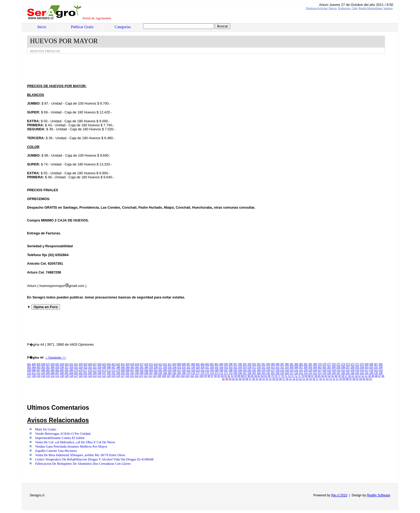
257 (179, 370)
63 (326, 376)
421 (123, 364)
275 (95, 370)
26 (287, 379)
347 (113, 367)
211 (38, 373)
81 (266, 376)
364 (34, 367)
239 (263, 370)
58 (343, 376)
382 (305, 364)
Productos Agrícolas (317, 8)
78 (276, 376)
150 (324, 373)
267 (132, 370)
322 (231, 367)
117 (123, 376)
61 (333, 376)
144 (352, 373)
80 (269, 376)
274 (100, 370)
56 (350, 376)
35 (257, 379)
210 (43, 373)
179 (188, 373)
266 (137, 370)
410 (174, 364)
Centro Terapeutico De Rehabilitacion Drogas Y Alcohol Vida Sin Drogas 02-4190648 (94, 459)
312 (278, 367)
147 (338, 373)
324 (221, 367)
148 (334, 373)
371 (357, 364)
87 (246, 376)
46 (383, 376)
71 (299, 376)
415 (151, 364)
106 (173, 376)
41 (237, 379)
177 (198, 373)
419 (132, 364)
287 (38, 370)
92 (229, 376)
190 (137, 373)
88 (242, 376)
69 (306, 376)
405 (198, 364)
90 (236, 376)
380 (315, 364)
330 (193, 367)
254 (193, 370)
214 (381, 370)
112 (146, 376)
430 (81, 364)
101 (197, 376)
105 (178, 376)
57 (346, 376)
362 (43, 367)
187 (151, 373)
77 (279, 376)
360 (53, 367)
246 (231, 370)
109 (159, 376)
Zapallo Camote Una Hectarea (56, 451)
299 (338, 367)
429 (85, 364)
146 (343, 373)
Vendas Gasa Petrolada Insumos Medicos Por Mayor (71, 446)
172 (221, 373)
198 (99, 373)
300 (334, 367)
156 (296, 373)
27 (284, 379)
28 (280, 379)
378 (324, 364)
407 (188, 364)
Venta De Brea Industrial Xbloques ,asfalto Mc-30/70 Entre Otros (80, 455)
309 (292, 367)
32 (267, 379)
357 (67, 367)
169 (235, 373)
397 (235, 364)
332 (184, 367)
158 (287, 373)
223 (338, 370)
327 (207, 367)
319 (245, 367)
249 (217, 370)
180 (184, 373)
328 (203, 367)
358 (62, 367)
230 (306, 370)
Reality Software (379, 495)
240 (259, 370)
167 (245, 373)
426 (100, 364)
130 (62, 376)
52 (363, 376)
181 (179, 373)
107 (169, 376)
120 (109, 376)
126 (81, 376)
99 (205, 376)
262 (156, 370)
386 (287, 364)
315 (263, 367)
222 (343, 370)
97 (212, 376)
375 (338, 364)
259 (170, 370)
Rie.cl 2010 (339, 495)
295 (357, 367)
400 (221, 364)
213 (29, 373)
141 (367, 373)
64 (323, 376)
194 (118, 373)
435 (57, 364)
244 (240, 370)
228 (315, 370)
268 (128, 370)
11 (337, 379)
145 (348, 373)
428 (90, 364)
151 (320, 373)
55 (353, 376)
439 (38, 364)
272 (109, 370)
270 (118, 370)
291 (376, 367)
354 (81, 367)
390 (268, 364)
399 (226, 364)
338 (156, 367)
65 (319, 376)
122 (100, 376)
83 (259, 376)
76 (283, 376)
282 (62, 370)
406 (193, 364)
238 (268, 370)
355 (76, 367)
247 (226, 370)
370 (362, 364)
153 (310, 373)
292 (371, 367)
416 (146, 364)
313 (273, 367)
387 (282, 364)
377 (329, 364)
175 (207, 373)
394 (249, 364)
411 (170, 364)
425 (104, 364)
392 (259, 364)
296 (352, 367)
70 (303, 376)
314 (268, 367)
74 (289, 376)
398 (230, 364)
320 (240, 367)
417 (142, 364)
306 (305, 367)
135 (38, 376)
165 (254, 373)
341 (142, 367)
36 (254, 379)
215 (376, 370)
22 (301, 379)
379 (320, 364)
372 (352, 364)
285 (48, 370)
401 (217, 364)
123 (95, 376)
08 (347, 379)
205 (67, 373)
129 (67, 376)
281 (67, 370)
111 (150, 376)
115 (132, 376)
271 (113, 370)
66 (316, 376)
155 (301, 373)
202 (80, 373)
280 (71, 370)
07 (351, 379)
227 (320, 370)
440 (34, 364)
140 (371, 373)
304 (315, 367)
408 (184, 364)
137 (29, 376)
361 (48, 367)
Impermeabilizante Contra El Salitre (60, 438)
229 (310, 370)
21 (304, 379)
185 (160, 373)
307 (301, 367)
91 (232, 376)
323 (226, 367)
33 (264, 379)
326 (212, 367)
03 (364, 379)
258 (175, 370)
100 (202, 376)
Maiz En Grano (46, 429)
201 (85, 373)
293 (367, 367)
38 (247, 379)
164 (259, 373)
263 (151, 370)
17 (317, 379)
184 (165, 373)
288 (34, 370)
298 (343, 367)
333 (179, 367)
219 (357, 370)
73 (292, 376)
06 (354, 379)
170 (230, 373)
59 (339, 376)
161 (273, 373)
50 (370, 376)
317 (254, 367)
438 (43, 364)
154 (305, 373)
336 (165, 367)
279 (76, 370)
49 (373, 376)
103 (187, 376)
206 (62, 373)
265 (142, 370)
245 (235, 370)
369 (367, 364)
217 (367, 370)
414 (156, 364)
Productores (344, 8)
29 (277, 379)
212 (34, 373)
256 (184, 370)
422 (118, 364)
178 (193, 373)
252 (203, 370)
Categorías (123, 27)
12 (334, 379)
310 (287, 367)
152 (315, 373)
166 (249, 373)
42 (234, 379)
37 (250, 379)
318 (250, 367)
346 (118, 367)
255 (188, 370)
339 (151, 367)
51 (366, 376)
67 (313, 376)
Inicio (42, 27)
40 (240, 379)
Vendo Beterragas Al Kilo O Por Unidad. (63, 434)
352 (90, 367)
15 (324, 379)
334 (175, 367)
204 (71, 373)
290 (380, 367)
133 (48, 376)
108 (164, 376)
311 (282, 367)
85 (252, 376)
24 (294, 379)
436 (53, 364)
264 (146, 370)
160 (277, 373)
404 (202, 364)
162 (268, 373)
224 (334, 370)
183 (170, 373)
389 (273, 364)
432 (71, 364)
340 (146, 367)
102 (192, 376)
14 (327, 379)
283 (57, 370)
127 (76, 376)
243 (245, 370)
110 (155, 376)
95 (219, 376)
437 (48, 364)
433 (67, 364)
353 (85, 367)
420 (128, 364)
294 (362, 367)
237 (273, 370)
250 (212, 370)
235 (282, 370)
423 (113, 364)
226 (325, 370)
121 (104, 376)
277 (85, 370)
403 (207, 364)
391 (263, 364)
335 (170, 367)
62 (329, 376)
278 (81, 370)
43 (230, 379)
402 (212, 364)
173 (217, 373)
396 (240, 364)
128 (71, 376)
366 (380, 364)
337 (160, 367)
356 (71, 367)
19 (310, 379)
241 (254, 370)
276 (90, 370)
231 (301, 370)
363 (38, 367)
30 (274, 379)
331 (188, 367)
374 (343, 364)
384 (296, 364)
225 (329, 370)
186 (155, 373)
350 (100, 367)
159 (282, 373)
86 (249, 376)
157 (292, 373)
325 (217, 367)
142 (362, 373)
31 (270, 379)
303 (320, 367)
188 (146, 373)
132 (53, 376)
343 (132, 367)
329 (198, 367)
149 (329, 373)
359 (57, 367)
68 (309, 376)
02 (367, 379)
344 (128, 367)
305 (310, 367)
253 (198, 370)
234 (287, 370)
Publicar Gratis (82, 27)
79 (272, 376)
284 (53, 370)
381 (310, 364)
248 (221, 370)
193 (123, 373)
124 (90, 376)
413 (160, 364)
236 (278, 370)
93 (226, 376)
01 (371, 379)
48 (376, 376)
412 (165, 364)
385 (292, 364)
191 (132, 373)
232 (296, 370)
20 (307, 379)
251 (207, 370)
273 (104, 370)
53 (359, 376)
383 (301, 364)
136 (34, 376)
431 (76, 364)
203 (76, 373)
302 (324, 367)
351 (95, 367)
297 (348, 367)
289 (29, 370)
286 (43, 370)
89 (239, 376)
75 (286, 376)
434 (62, 364)
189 (142, 373)
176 (202, 373)
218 (362, 370)
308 (296, 367)
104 (183, 376)
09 (344, 379)
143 (357, 373)
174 (212, 373)
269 (123, 370)
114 (136, 376)
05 (357, 379)
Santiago (388, 8)
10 (340, 379)
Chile (355, 8)
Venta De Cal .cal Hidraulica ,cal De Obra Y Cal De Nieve (75, 442)
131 (57, 376)
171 (226, 373)
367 (376, 364)
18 (314, 379)
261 (160, 370)
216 (371, 370)
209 (48, 373)
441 (29, 364)
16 (321, 379)
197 (104, 373)
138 (380, 373)
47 (380, 376)
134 (43, 376)
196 (109, 373)
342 (137, 367)
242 (250, 370)
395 (245, 364)
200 (90, 373)
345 (123, 367)
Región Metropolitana (370, 8)
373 (348, 364)
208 (52, 373)
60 (336, 376)
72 (296, 376)
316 (259, 367)
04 (361, 379)
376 (334, 364)
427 (95, 364)
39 (243, 379)
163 (263, 373)
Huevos (333, 8)
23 (297, 379)
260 (165, 370)
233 (292, 370)
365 (29, 367)
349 (104, 367)
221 (348, 370)
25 (290, 379)
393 (254, 364)
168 (240, 373)
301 (329, 367)
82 (262, 376)
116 (127, 376)
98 (209, 376)
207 (57, 373)
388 (277, 364)
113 (141, 376)
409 (179, 364)
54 (356, 376)
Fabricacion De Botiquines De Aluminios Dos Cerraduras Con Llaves (83, 464)
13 (331, 379)
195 (113, 373)
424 (109, 364)
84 (256, 376)
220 (353, 370)
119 (113, 376)
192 (127, 373)
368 (371, 364)
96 (216, 376)
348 (109, 367)
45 (223, 379)
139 (376, 373)
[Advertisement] (125, 68)
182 (174, 373)
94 (222, 376)
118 (118, 376)
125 (85, 376)
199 (95, 373)
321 (235, 367)
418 (137, 364)
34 (260, 379)
